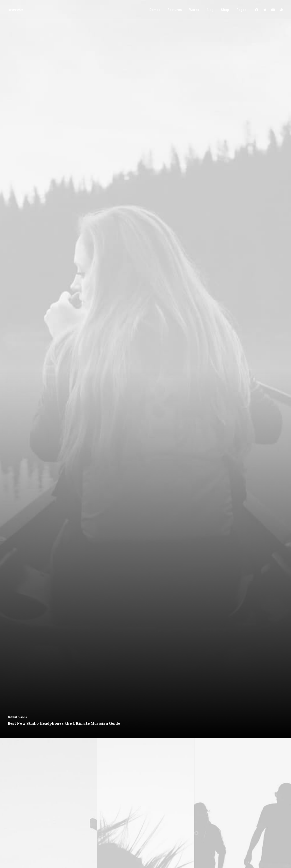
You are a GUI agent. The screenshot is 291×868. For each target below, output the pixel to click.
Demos (155, 10)
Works (194, 10)
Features (175, 10)
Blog (210, 10)
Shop (225, 10)
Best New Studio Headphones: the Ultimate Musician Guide (64, 723)
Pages (241, 10)
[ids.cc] (15, 10)
